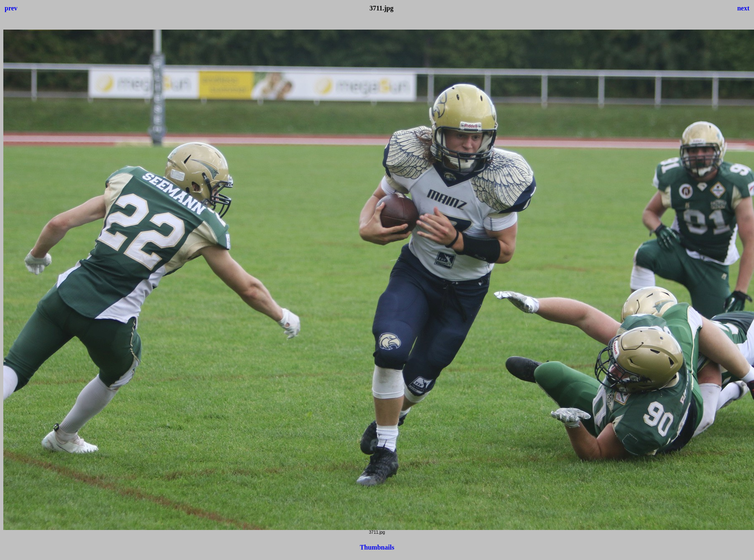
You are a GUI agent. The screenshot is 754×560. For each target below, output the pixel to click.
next (743, 8)
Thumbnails (377, 547)
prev (11, 8)
